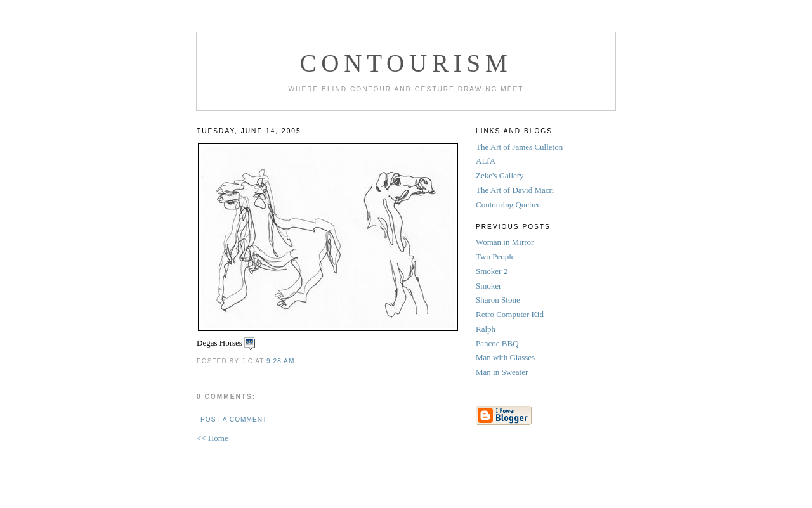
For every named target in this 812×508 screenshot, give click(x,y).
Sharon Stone (499, 300)
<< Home (213, 438)
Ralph (487, 329)
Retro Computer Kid (511, 314)
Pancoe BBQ (498, 343)
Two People (496, 257)
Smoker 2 (493, 271)
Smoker (490, 286)
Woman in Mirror (506, 242)
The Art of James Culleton (519, 147)
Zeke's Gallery (500, 175)
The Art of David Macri (515, 190)
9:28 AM (280, 361)
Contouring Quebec (508, 205)
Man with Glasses (506, 357)
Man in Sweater (503, 372)
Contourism (406, 63)
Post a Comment (234, 420)
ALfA (486, 161)
